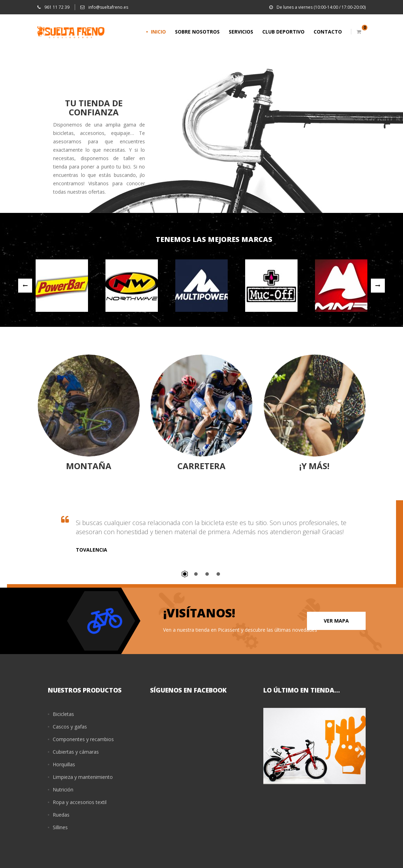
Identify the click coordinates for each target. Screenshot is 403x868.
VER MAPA (336, 621)
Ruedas (61, 815)
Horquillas (64, 764)
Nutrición (63, 790)
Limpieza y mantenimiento (83, 777)
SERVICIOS (241, 32)
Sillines (60, 827)
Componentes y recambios (83, 739)
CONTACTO (328, 32)
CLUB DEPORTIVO (283, 32)
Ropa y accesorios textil (80, 802)
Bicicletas (63, 714)
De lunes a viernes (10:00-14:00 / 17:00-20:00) (317, 7)
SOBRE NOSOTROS (197, 32)
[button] (268, 752)
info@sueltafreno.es (104, 7)
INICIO (158, 32)
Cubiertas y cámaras (76, 752)
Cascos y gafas (70, 727)
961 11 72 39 (53, 7)
